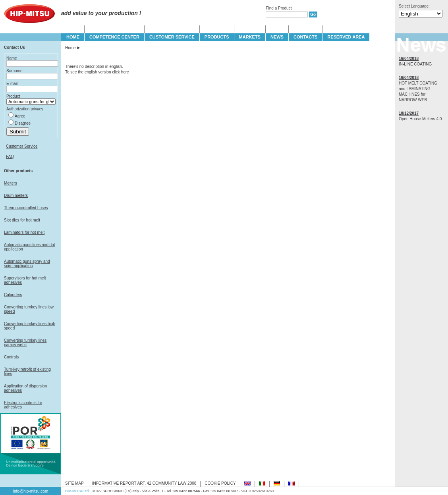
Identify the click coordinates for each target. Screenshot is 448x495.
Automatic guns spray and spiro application (27, 264)
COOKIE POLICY (220, 483)
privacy (37, 109)
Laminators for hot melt (24, 232)
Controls (11, 357)
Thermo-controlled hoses (26, 208)
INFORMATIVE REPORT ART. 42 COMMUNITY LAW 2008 (144, 483)
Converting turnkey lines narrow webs (25, 343)
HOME (73, 37)
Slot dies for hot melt (22, 220)
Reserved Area (346, 37)
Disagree (23, 123)
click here (120, 72)
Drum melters (16, 195)
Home (70, 48)
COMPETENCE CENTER (114, 37)
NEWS (277, 37)
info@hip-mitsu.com (31, 491)
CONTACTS (305, 37)
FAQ (10, 157)
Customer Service (22, 146)
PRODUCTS (217, 37)
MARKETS (250, 37)
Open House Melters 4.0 (420, 119)
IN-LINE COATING (415, 64)
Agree (20, 116)
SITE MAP (74, 483)
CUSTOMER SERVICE (172, 37)
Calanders (13, 295)
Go (313, 14)
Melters (11, 183)
